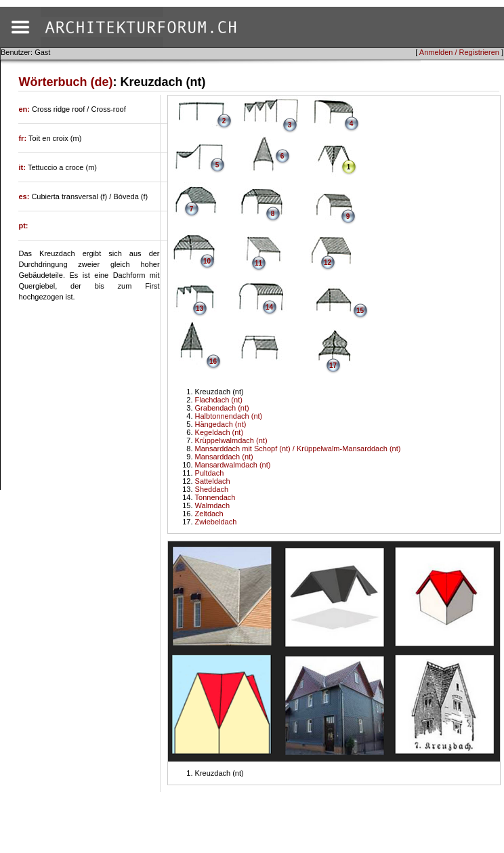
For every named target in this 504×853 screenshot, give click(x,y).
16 (213, 361)
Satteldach (213, 481)
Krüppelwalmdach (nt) (231, 440)
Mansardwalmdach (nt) (233, 465)
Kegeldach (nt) (219, 432)
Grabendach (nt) (222, 408)
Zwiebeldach (216, 522)
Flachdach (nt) (219, 400)
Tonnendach (215, 497)
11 (258, 263)
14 (269, 307)
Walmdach (213, 505)
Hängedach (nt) (221, 424)
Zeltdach (209, 514)
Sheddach (212, 489)
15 (360, 311)
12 (328, 263)
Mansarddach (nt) (224, 457)
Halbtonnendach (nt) (229, 416)
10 (207, 261)
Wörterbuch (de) (65, 82)
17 (333, 366)
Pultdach (210, 473)
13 (199, 309)
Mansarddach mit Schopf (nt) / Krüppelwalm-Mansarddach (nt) (298, 449)
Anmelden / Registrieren (459, 52)
